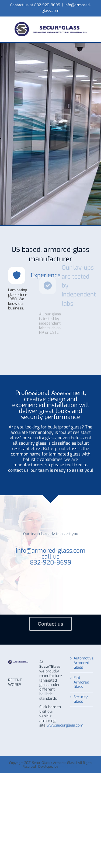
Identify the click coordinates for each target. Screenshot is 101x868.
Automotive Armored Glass (82, 663)
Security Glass (81, 699)
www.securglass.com (65, 725)
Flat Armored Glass (81, 683)
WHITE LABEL (69, 767)
